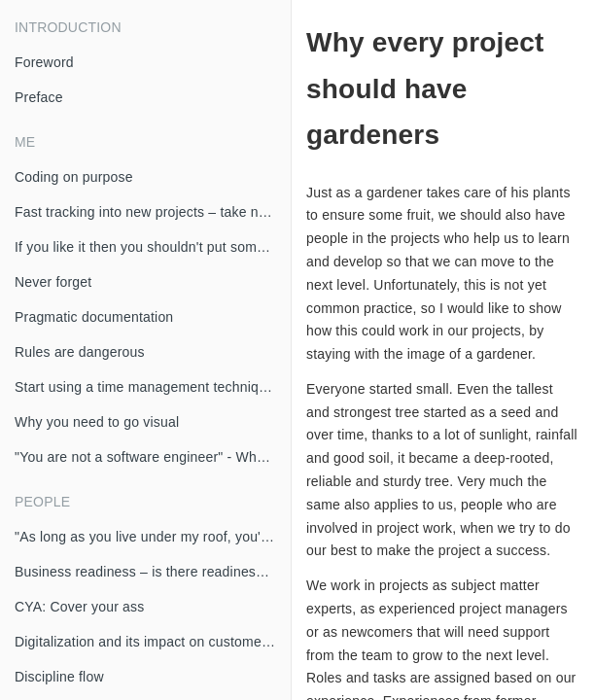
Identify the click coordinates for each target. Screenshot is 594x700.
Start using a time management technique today (153, 387)
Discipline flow (59, 677)
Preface (39, 97)
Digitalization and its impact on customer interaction (153, 642)
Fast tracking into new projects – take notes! (152, 212)
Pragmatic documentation (94, 317)
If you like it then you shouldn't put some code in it (153, 247)
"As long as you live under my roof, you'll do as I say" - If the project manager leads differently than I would (153, 537)
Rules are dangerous (80, 352)
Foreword (44, 62)
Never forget (53, 282)
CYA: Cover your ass (79, 607)
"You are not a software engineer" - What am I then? (153, 457)
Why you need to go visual (97, 422)
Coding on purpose (74, 177)
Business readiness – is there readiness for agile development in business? (153, 572)
